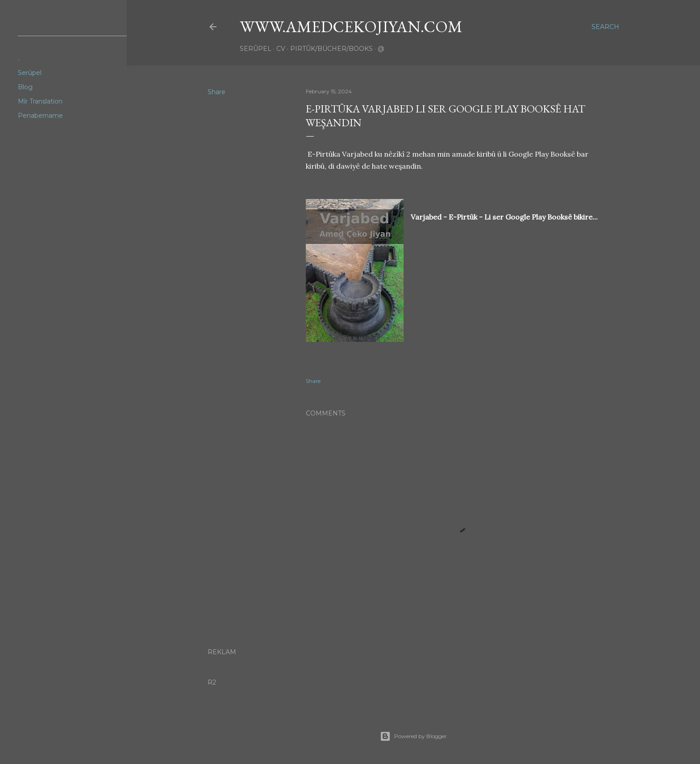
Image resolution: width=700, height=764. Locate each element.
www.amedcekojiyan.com (351, 27)
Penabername (40, 116)
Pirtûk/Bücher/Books (331, 49)
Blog (25, 87)
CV (281, 49)
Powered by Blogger (413, 736)
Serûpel (256, 49)
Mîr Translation (40, 101)
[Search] (605, 27)
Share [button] (217, 92)
